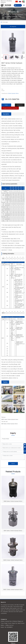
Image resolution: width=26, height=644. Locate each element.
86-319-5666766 (12, 99)
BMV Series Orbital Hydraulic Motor (10, 424)
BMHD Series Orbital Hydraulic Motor (13, 560)
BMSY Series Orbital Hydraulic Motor (10, 419)
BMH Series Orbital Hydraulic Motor (13, 531)
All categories (13, 27)
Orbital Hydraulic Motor (13, 93)
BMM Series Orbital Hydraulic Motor (13, 501)
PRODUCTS (13, 12)
